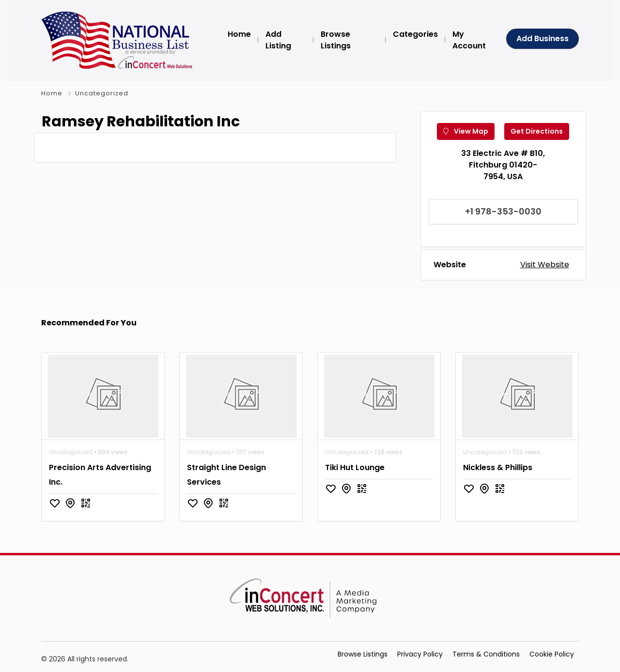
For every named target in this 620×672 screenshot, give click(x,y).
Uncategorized (102, 93)
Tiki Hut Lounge (355, 467)
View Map (466, 131)
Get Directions (537, 131)
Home (52, 93)
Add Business (542, 38)
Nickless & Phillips (498, 467)
